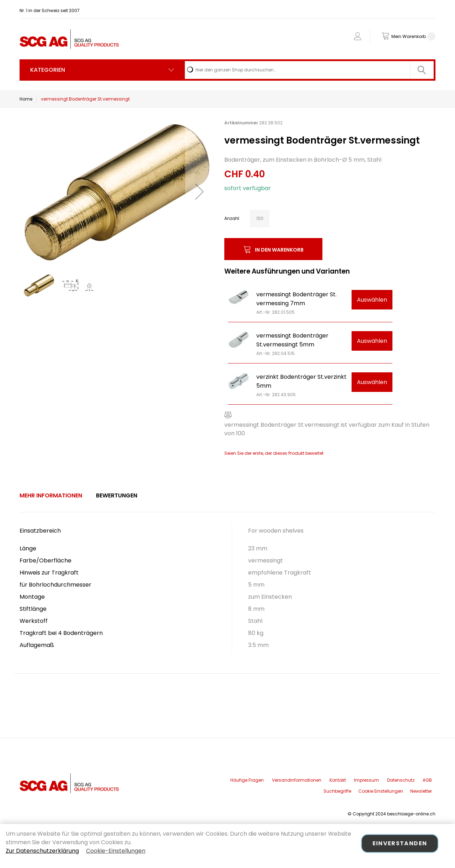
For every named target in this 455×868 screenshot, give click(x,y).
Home (26, 99)
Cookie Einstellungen (381, 791)
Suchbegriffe (337, 791)
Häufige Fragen (247, 780)
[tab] (51, 496)
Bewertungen (117, 495)
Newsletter (421, 791)
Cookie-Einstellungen (116, 851)
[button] (199, 191)
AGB (427, 780)
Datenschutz (401, 780)
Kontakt (338, 780)
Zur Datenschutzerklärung (42, 851)
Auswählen (372, 300)
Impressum (366, 780)
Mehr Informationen (51, 495)
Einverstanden (400, 843)
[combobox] (309, 70)
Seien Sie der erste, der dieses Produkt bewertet (274, 453)
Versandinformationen (297, 780)
